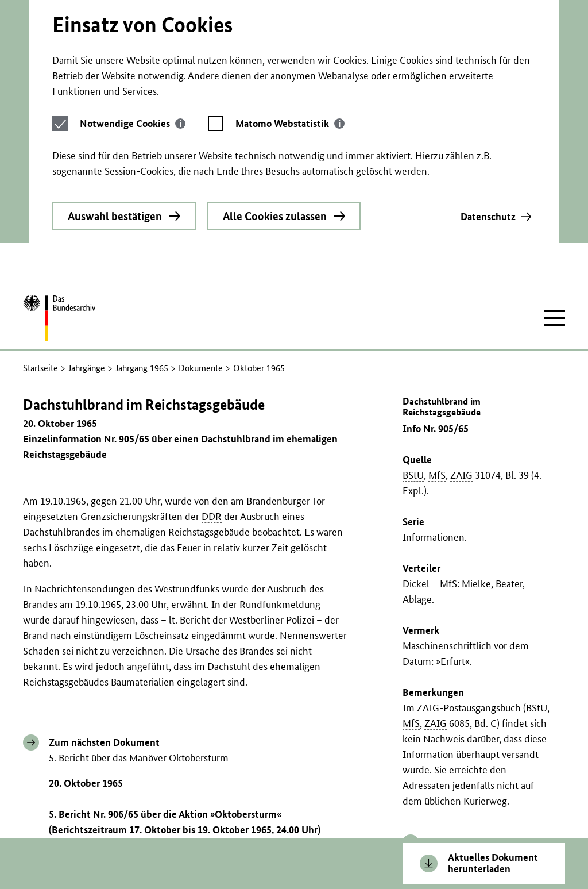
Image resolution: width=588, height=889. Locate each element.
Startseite (40, 270)
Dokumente (201, 270)
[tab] (133, 54)
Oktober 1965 (259, 270)
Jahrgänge (87, 270)
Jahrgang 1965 (142, 270)
